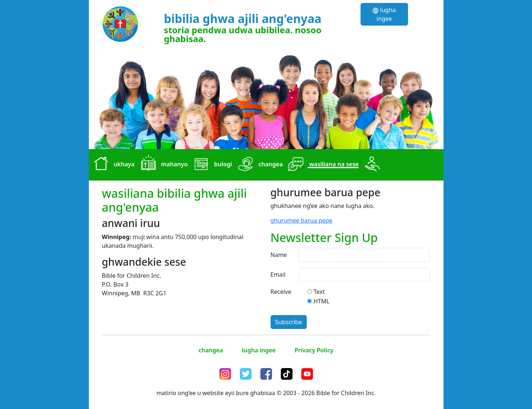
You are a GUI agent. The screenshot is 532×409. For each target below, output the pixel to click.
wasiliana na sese (322, 165)
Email (278, 274)
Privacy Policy (314, 350)
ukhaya (112, 165)
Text (319, 292)
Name (279, 255)
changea (259, 165)
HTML (322, 301)
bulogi (211, 165)
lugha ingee (384, 14)
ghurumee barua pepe (301, 220)
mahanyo (163, 165)
